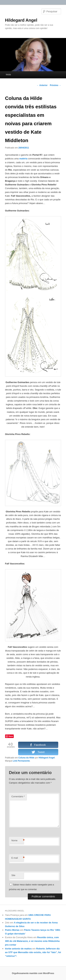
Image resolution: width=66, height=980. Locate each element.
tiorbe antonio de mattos (18, 949)
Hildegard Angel (21, 20)
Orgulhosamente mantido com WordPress (33, 973)
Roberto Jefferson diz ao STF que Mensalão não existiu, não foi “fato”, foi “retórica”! (33, 952)
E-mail (18, 858)
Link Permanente (21, 761)
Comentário (18, 796)
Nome (18, 841)
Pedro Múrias (12, 930)
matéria (23, 159)
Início (8, 75)
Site (13, 875)
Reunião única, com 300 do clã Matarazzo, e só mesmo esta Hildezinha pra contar (32, 941)
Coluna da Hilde (26, 758)
